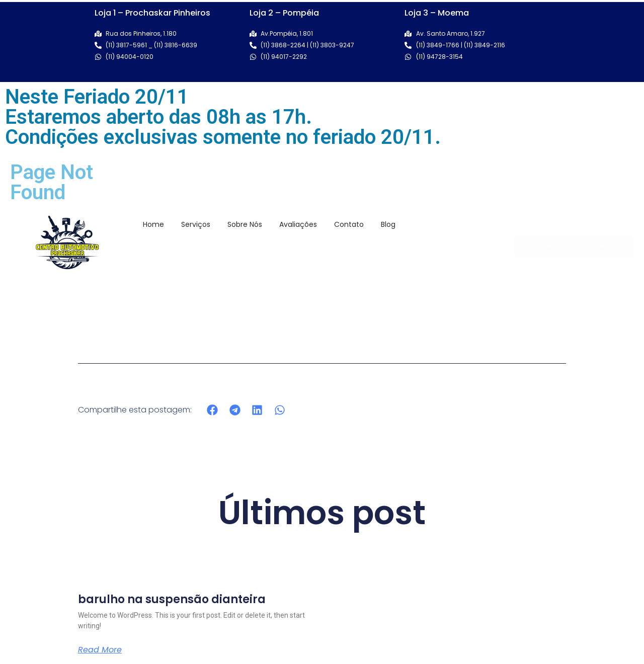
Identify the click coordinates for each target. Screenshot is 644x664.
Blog (388, 224)
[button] (213, 410)
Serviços (196, 224)
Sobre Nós (245, 224)
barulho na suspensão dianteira (172, 599)
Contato (349, 224)
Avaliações (298, 224)
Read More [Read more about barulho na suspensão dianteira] (100, 650)
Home (153, 224)
